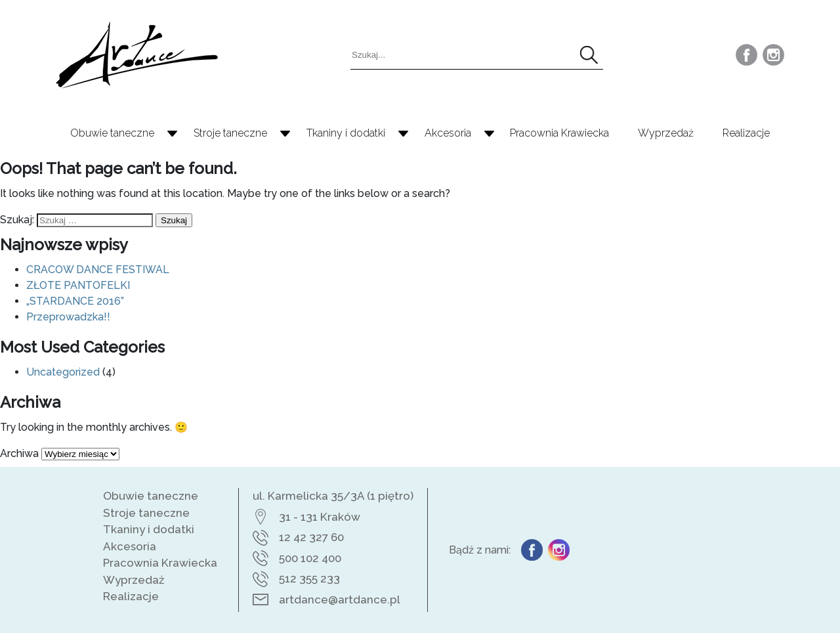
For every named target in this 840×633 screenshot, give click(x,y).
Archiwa (19, 453)
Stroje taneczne (230, 133)
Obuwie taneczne (112, 133)
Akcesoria (448, 133)
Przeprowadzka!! (68, 317)
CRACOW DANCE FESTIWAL (98, 270)
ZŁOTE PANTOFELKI (78, 285)
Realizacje (746, 133)
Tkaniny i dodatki (346, 133)
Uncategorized (63, 372)
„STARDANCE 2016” (75, 301)
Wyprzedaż (666, 133)
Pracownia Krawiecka (559, 133)
